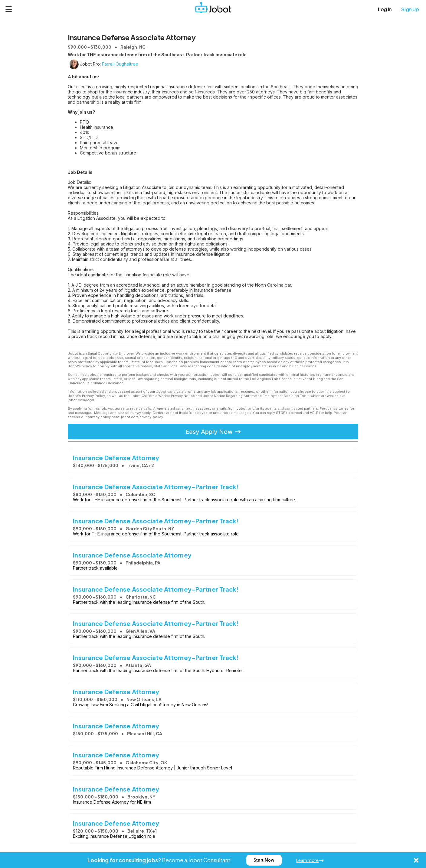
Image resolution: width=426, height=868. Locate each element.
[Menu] (9, 9)
